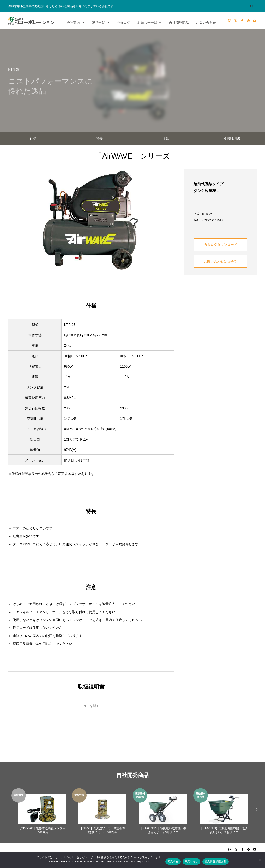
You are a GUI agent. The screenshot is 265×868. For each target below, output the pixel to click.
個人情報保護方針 (216, 861)
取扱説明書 (232, 138)
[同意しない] (260, 860)
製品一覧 (101, 22)
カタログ (123, 23)
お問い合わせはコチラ (220, 262)
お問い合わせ (206, 23)
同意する (173, 861)
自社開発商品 (179, 23)
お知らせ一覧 (149, 22)
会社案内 (76, 22)
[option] (42, 812)
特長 (99, 138)
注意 (166, 138)
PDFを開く (91, 706)
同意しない (192, 861)
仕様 (33, 138)
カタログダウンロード (220, 245)
